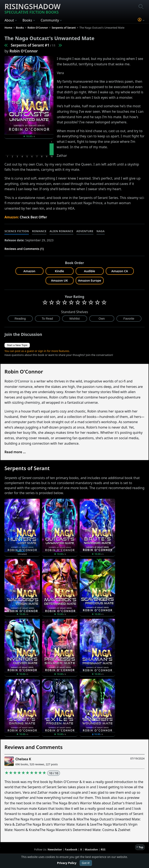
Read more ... (15, 452)
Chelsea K (23, 759)
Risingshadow (32, 8)
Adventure (85, 231)
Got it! (86, 863)
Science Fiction (17, 231)
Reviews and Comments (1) (24, 249)
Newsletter (55, 849)
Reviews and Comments (33, 747)
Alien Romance (61, 231)
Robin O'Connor (24, 51)
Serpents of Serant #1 (30, 45)
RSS (103, 849)
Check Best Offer (34, 217)
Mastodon (91, 849)
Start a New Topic (17, 345)
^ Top (140, 847)
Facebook (71, 849)
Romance (39, 231)
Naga (101, 231)
